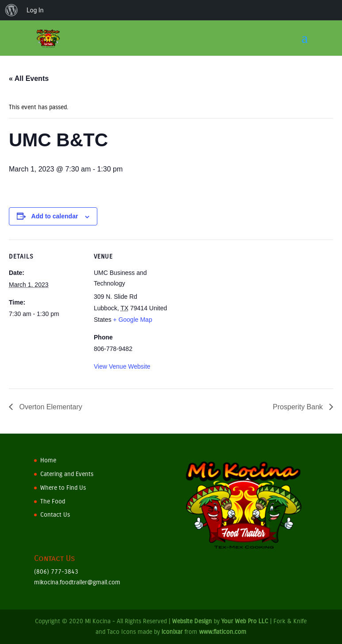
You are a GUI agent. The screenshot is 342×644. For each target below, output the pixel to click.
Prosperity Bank (299, 407)
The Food (53, 501)
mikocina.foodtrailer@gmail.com (77, 582)
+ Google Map (133, 320)
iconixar (172, 632)
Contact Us (55, 515)
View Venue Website (122, 366)
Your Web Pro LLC (245, 621)
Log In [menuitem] (35, 10)
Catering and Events (67, 474)
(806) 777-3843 (56, 572)
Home (48, 460)
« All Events (29, 78)
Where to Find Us (63, 488)
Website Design (192, 621)
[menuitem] (12, 10)
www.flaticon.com (223, 632)
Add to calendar (55, 216)
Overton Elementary (50, 407)
